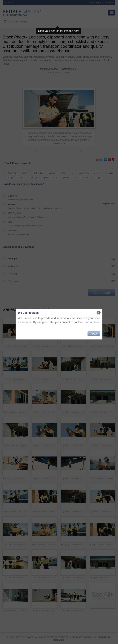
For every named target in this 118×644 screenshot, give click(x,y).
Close (94, 334)
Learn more (92, 322)
